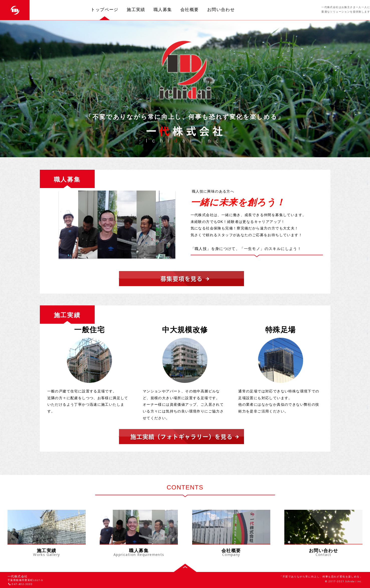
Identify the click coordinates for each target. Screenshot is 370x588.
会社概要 (190, 9)
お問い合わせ (221, 9)
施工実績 (136, 9)
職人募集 (163, 9)
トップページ (104, 9)
